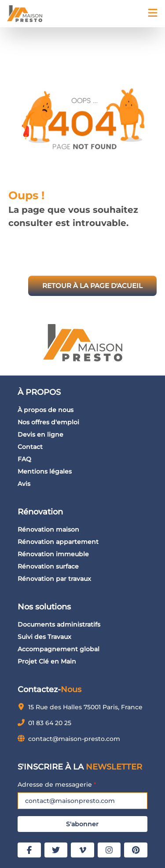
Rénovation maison (48, 529)
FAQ (24, 459)
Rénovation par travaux (54, 579)
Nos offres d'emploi (48, 422)
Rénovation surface (48, 566)
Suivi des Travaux (44, 637)
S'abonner (82, 824)
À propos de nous (46, 410)
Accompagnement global (59, 649)
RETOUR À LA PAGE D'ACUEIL (92, 286)
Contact (30, 447)
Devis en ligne (40, 434)
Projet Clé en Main (47, 661)
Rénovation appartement (58, 542)
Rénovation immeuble (53, 554)
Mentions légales (45, 471)
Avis (24, 484)
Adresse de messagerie (57, 784)
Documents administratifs (59, 624)
